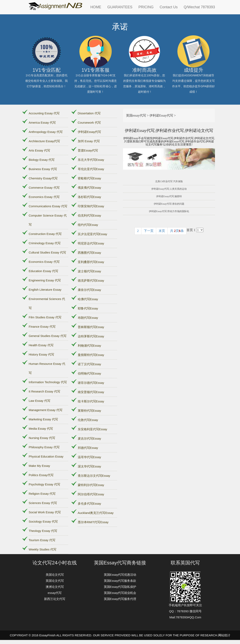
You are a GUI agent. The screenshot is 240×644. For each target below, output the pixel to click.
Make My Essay (39, 466)
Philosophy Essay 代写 (44, 447)
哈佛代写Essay (88, 299)
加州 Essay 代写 (89, 141)
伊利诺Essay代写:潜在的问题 (169, 204)
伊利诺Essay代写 (89, 132)
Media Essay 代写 (41, 429)
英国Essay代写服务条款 (120, 581)
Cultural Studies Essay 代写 (47, 252)
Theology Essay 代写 (43, 531)
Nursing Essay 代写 (42, 438)
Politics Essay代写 (41, 475)
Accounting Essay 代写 (44, 113)
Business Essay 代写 (43, 169)
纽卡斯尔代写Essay (91, 401)
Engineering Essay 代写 (45, 280)
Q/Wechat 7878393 (199, 7)
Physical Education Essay (46, 456)
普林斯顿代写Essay (91, 327)
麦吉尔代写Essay (89, 438)
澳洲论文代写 (55, 587)
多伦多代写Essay (89, 504)
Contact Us (169, 7)
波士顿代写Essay (89, 271)
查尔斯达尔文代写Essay (94, 476)
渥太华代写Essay (89, 466)
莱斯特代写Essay (89, 411)
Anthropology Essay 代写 (46, 132)
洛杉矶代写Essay (89, 197)
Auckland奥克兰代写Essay (96, 513)
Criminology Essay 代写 (45, 243)
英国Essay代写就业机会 (120, 593)
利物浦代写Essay (89, 346)
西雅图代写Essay (89, 253)
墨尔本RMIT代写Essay (93, 522)
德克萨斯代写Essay (91, 280)
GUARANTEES (120, 7)
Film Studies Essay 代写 (45, 317)
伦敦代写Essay (88, 420)
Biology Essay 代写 (42, 160)
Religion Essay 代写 (42, 494)
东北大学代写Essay (91, 160)
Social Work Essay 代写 (45, 512)
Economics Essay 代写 (44, 197)
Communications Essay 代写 (48, 206)
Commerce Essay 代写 (44, 188)
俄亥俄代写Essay (89, 188)
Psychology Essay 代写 (44, 484)
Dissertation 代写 (89, 113)
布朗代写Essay (88, 318)
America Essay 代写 (42, 123)
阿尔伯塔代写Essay (91, 494)
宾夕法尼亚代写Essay (93, 234)
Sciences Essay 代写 (43, 503)
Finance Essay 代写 (42, 327)
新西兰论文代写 (55, 599)
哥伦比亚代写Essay (91, 169)
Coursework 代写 (89, 123)
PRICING (146, 7)
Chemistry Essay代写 (43, 178)
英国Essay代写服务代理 (120, 599)
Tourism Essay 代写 (42, 540)
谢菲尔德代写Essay (91, 383)
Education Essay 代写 (43, 271)
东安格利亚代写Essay (93, 429)
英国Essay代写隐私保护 (120, 587)
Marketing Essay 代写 (43, 419)
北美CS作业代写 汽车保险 (169, 181)
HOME (96, 7)
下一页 (149, 231)
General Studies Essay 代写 (48, 336)
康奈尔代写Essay (89, 290)
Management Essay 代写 (46, 410)
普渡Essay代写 (88, 150)
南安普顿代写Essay (91, 392)
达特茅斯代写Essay (91, 336)
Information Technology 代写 (48, 382)
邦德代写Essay (88, 448)
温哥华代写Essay (89, 457)
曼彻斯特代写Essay (91, 355)
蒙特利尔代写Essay (91, 485)
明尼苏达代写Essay (91, 243)
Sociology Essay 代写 (43, 521)
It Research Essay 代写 (44, 391)
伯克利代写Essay (89, 215)
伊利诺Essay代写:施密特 (169, 196)
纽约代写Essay (88, 225)
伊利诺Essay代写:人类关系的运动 (169, 189)
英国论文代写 (55, 581)
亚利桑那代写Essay (91, 262)
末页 (162, 231)
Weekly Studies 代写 (43, 549)
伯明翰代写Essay (89, 373)
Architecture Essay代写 (44, 141)
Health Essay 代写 (41, 345)
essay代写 (55, 593)
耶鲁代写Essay (88, 308)
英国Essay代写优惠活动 (120, 575)
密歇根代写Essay (89, 178)
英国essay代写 (136, 115)
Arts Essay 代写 (39, 150)
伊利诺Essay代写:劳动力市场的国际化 (169, 211)
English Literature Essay (45, 290)
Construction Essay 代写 (45, 234)
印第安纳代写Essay (91, 206)
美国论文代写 (55, 575)
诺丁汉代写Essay (89, 364)
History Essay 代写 (41, 354)
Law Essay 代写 (39, 401)
